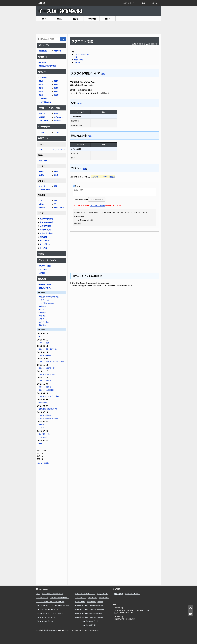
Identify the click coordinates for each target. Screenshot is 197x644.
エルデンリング (102, 594)
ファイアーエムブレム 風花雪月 (86, 625)
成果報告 (42, 117)
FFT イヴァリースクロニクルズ (53, 594)
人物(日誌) (43, 437)
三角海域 (43, 237)
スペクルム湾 (45, 230)
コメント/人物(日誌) (47, 390)
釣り (55, 204)
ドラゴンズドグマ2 (43, 605)
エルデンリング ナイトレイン (85, 594)
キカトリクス (45, 244)
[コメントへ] (191, 614)
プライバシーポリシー (132, 594)
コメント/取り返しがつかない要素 (52, 362)
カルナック (44, 322)
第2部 (56, 81)
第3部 (41, 84)
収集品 (56, 175)
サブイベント (58, 117)
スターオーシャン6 (43, 613)
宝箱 (76, 57)
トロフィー (108, 19)
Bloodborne (91, 602)
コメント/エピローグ (47, 368)
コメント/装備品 (45, 355)
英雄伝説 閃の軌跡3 (82, 609)
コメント (77, 62)
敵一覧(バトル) (45, 434)
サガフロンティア (57, 613)
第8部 (56, 91)
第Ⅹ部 (42, 313)
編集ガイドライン (45, 288)
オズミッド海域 (46, 222)
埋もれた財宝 (79, 60)
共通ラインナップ (45, 189)
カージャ (57, 132)
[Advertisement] (98, 28)
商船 (55, 186)
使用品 (41, 171)
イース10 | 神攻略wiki (60, 11)
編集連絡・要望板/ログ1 (48, 409)
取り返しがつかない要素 (47, 66)
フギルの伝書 (44, 121)
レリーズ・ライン (59, 150)
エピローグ (43, 98)
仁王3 (38, 594)
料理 (55, 200)
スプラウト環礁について (82, 54)
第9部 (41, 95)
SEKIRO (100, 602)
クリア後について (45, 102)
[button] (130, 3)
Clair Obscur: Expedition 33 (60, 598)
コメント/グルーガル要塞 (48, 418)
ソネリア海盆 (45, 226)
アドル (41, 132)
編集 (143, 3)
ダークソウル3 (80, 602)
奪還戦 (56, 114)
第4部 (56, 84)
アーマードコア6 (81, 598)
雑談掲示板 (43, 51)
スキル (41, 150)
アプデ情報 (92, 19)
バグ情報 (42, 273)
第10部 (56, 95)
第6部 (56, 88)
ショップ (42, 186)
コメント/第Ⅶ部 (45, 415)
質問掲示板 (57, 51)
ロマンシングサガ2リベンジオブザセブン (50, 602)
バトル (41, 204)
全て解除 (78, 224)
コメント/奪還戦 (45, 381)
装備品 (41, 175)
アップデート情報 (45, 266)
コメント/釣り (44, 343)
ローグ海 (43, 248)
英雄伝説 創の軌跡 (81, 613)
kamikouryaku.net (51, 630)
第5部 (41, 88)
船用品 (56, 171)
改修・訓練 (43, 161)
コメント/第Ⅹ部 (45, 387)
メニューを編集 (43, 463)
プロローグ (43, 77)
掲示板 (76, 19)
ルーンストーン (59, 207)
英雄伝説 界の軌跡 (97, 617)
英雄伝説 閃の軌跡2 (96, 605)
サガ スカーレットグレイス (46, 617)
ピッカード (57, 121)
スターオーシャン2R (51, 609)
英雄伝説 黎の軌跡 (96, 613)
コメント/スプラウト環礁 (102, 177)
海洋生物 (42, 207)
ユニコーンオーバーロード (60, 605)
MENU (60, 19)
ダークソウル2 (104, 598)
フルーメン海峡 (46, 233)
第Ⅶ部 (42, 325)
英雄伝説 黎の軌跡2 (82, 617)
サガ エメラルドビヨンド (45, 621)
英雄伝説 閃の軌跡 (81, 605)
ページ (155, 3)
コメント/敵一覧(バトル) (48, 349)
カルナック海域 (46, 219)
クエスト (42, 114)
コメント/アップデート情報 (49, 396)
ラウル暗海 (44, 240)
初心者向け (43, 62)
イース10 (40, 609)
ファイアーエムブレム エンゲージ (87, 621)
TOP (44, 19)
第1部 (41, 81)
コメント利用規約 (98, 205)
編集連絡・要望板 (45, 284)
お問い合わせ (118, 594)
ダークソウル (93, 598)
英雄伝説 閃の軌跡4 (97, 609)
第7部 (41, 91)
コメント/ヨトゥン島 (47, 374)
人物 (41, 200)
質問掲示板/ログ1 (46, 402)
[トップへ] (191, 608)
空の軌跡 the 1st (42, 598)
